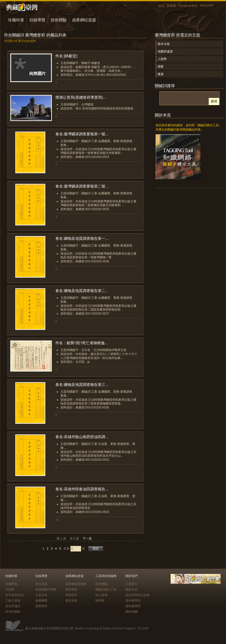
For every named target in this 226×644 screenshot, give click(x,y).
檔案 (161, 67)
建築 (161, 74)
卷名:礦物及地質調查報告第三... (82, 385)
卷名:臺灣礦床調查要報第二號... (82, 186)
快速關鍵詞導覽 (46, 590)
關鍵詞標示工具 (106, 590)
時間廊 (100, 601)
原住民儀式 (13, 606)
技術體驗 (59, 20)
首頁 (161, 6)
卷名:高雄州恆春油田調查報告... (82, 489)
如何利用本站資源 (138, 595)
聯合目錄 (41, 584)
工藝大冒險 (13, 601)
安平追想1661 (15, 595)
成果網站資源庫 (76, 584)
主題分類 (41, 595)
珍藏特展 (16, 20)
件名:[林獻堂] (66, 56)
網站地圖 (132, 612)
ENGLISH (207, 6)
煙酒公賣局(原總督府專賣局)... (81, 97)
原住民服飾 (13, 612)
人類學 (162, 59)
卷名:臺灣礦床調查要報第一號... (82, 134)
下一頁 (87, 539)
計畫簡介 (132, 584)
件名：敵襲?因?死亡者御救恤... (82, 343)
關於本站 (132, 590)
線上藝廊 (101, 595)
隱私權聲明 (133, 606)
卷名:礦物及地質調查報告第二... (82, 291)
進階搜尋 (41, 606)
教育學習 (71, 590)
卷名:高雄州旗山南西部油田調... (82, 437)
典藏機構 (41, 601)
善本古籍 (164, 44)
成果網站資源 (84, 20)
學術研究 (71, 595)
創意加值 (71, 601)
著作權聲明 (133, 601)
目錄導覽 (37, 20)
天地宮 (10, 590)
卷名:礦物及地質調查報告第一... (82, 238)
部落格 (171, 6)
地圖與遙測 (165, 51)
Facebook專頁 (188, 6)
